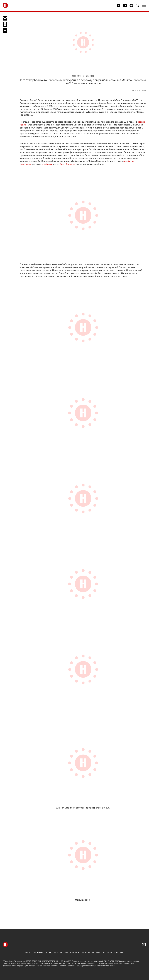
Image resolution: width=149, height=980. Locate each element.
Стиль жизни (87, 952)
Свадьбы (57, 952)
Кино (99, 952)
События (108, 952)
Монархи (39, 952)
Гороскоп (119, 952)
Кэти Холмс (47, 164)
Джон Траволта (67, 164)
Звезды (29, 952)
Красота (75, 952)
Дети (66, 952)
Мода (48, 952)
